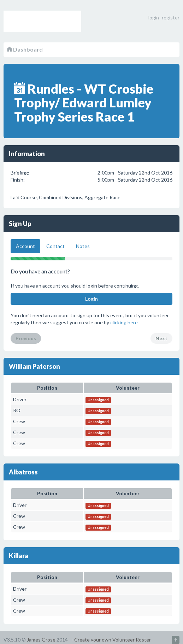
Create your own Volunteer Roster (113, 640)
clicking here (124, 322)
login (154, 17)
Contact (55, 246)
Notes (83, 246)
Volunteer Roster (42, 21)
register (171, 17)
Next (161, 338)
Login (91, 299)
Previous (26, 338)
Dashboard (25, 49)
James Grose (41, 640)
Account (25, 246)
